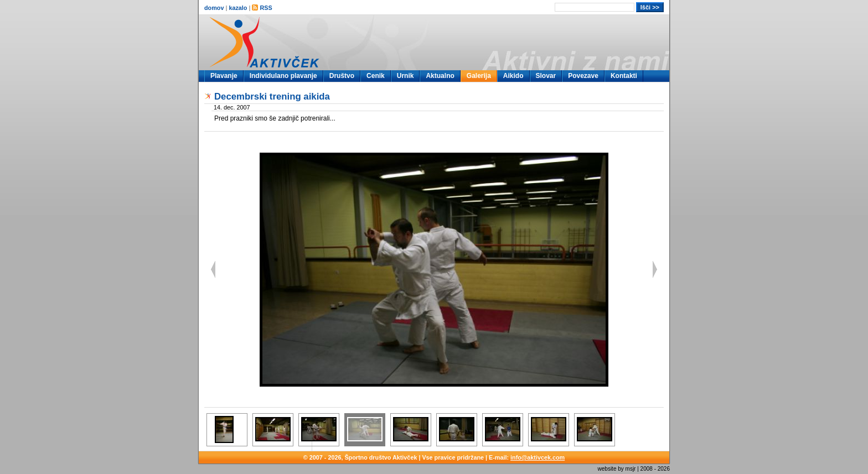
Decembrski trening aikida (272, 97)
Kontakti (624, 76)
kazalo (238, 8)
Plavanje (224, 76)
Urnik (405, 76)
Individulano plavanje (283, 76)
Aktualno (440, 76)
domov (214, 8)
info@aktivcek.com (538, 457)
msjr (631, 469)
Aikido (513, 76)
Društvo (342, 76)
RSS (262, 8)
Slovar (546, 76)
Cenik (376, 76)
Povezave (583, 76)
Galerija (479, 76)
